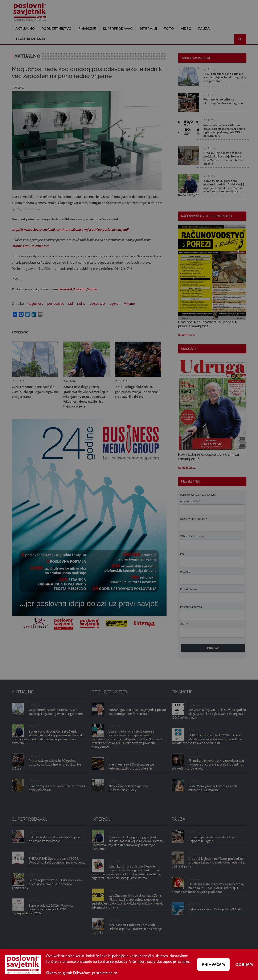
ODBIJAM (244, 964)
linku (185, 961)
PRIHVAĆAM (213, 964)
